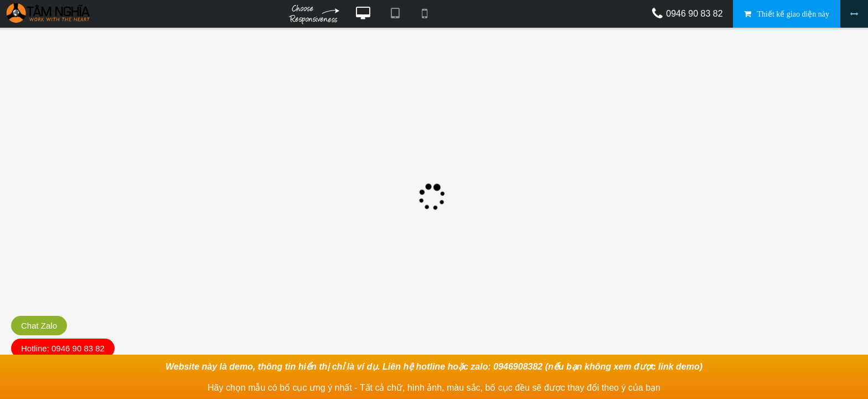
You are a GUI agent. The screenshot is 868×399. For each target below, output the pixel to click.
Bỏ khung (854, 14)
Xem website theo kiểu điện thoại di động (425, 14)
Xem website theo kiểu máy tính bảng (395, 14)
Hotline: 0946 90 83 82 (63, 348)
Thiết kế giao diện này (793, 14)
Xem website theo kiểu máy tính (363, 14)
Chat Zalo (39, 326)
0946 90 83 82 (694, 14)
